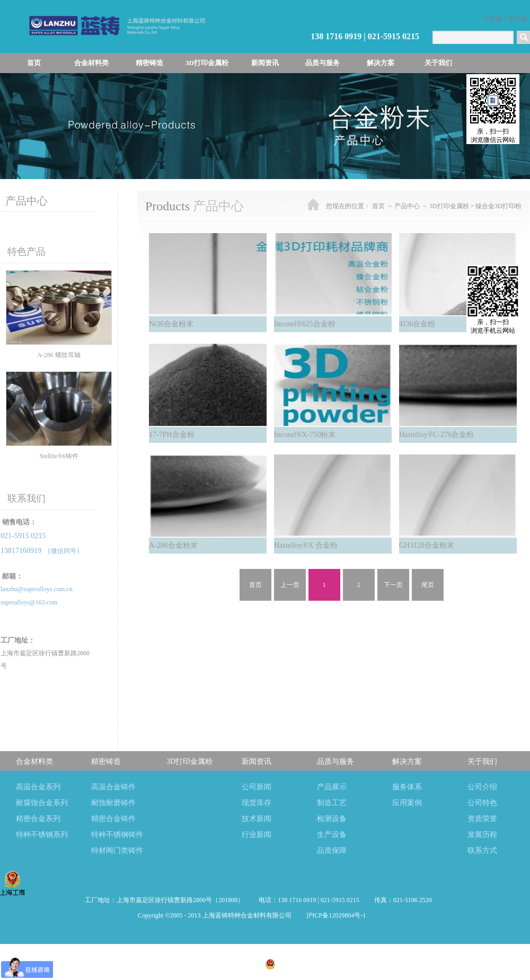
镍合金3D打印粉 (498, 206)
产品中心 (407, 206)
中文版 (493, 19)
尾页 (428, 585)
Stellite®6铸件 (59, 456)
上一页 (290, 585)
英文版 (518, 19)
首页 (34, 63)
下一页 (393, 585)
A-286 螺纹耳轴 (59, 355)
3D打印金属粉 (449, 206)
